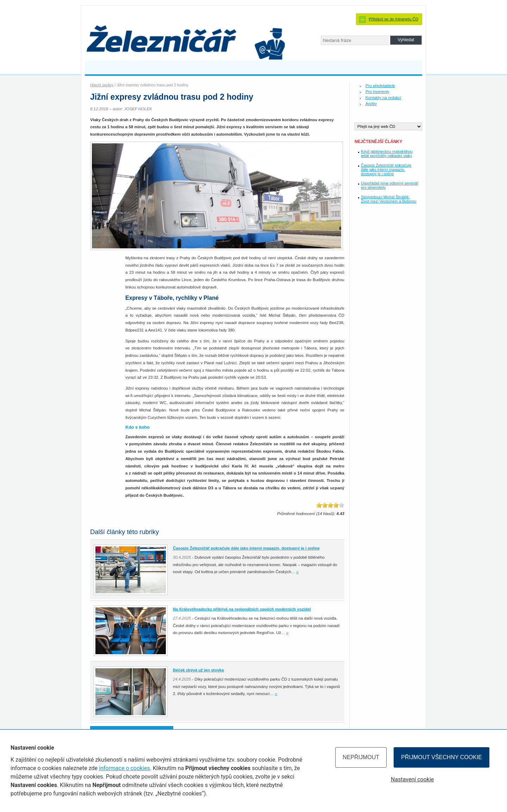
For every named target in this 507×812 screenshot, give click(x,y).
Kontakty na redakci (383, 98)
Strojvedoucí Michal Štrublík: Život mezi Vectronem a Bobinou (389, 199)
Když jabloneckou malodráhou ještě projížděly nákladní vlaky (387, 154)
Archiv (371, 104)
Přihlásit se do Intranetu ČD (393, 19)
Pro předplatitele (380, 86)
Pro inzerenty (377, 92)
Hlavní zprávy (102, 85)
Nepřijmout (361, 757)
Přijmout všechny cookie (442, 757)
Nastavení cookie (412, 779)
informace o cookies (124, 768)
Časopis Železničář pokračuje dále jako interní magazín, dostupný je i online (386, 169)
